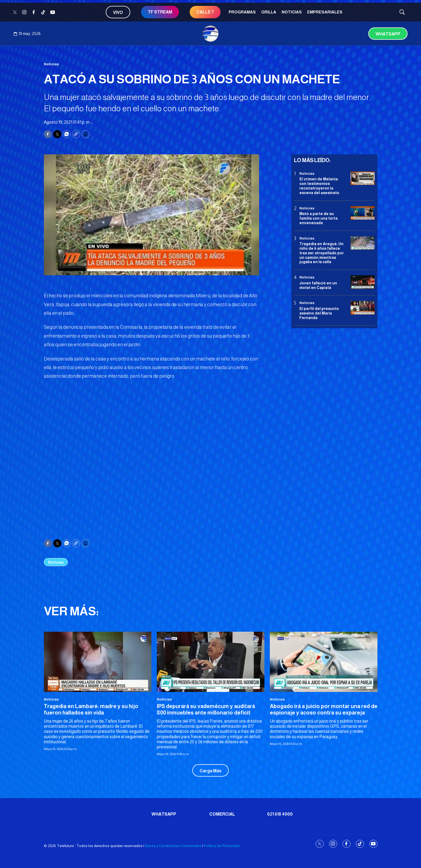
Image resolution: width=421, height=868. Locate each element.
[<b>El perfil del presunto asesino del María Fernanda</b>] (363, 308)
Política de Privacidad (222, 846)
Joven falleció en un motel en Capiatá (318, 285)
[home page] (211, 34)
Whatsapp (388, 34)
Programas (242, 12)
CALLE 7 (205, 12)
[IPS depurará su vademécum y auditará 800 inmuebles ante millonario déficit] (211, 662)
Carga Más (210, 771)
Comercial (222, 814)
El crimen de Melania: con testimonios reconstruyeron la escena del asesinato (319, 186)
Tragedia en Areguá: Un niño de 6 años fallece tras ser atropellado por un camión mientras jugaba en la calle (322, 253)
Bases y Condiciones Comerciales (173, 846)
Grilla (269, 12)
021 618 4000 (280, 814)
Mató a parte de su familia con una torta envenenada (319, 218)
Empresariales (325, 12)
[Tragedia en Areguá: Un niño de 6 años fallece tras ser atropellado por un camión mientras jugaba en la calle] (363, 243)
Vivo (118, 12)
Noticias (292, 12)
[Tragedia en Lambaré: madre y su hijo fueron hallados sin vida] (98, 662)
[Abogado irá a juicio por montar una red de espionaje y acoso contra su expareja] (324, 662)
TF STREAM (160, 12)
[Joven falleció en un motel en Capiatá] (363, 282)
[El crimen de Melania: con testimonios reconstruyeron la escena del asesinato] (363, 178)
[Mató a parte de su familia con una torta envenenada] (363, 213)
